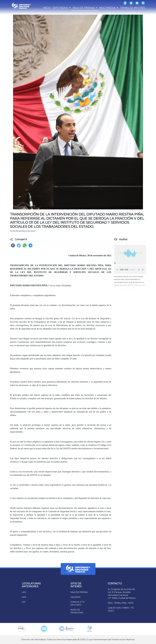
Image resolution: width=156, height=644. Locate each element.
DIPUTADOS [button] (61, 8)
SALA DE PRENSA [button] (84, 8)
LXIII (24, 597)
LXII (24, 602)
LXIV (24, 592)
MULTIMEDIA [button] (108, 8)
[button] (130, 282)
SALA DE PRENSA (79, 592)
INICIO (47, 8)
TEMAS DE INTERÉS (133, 8)
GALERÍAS (75, 597)
